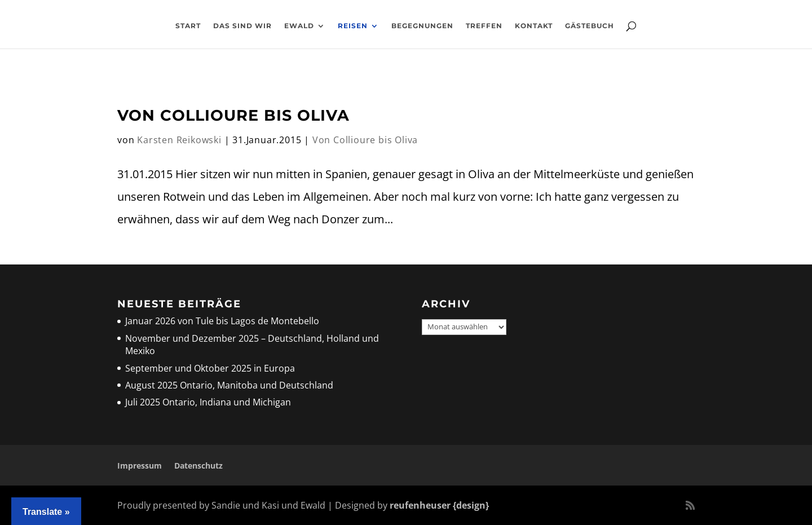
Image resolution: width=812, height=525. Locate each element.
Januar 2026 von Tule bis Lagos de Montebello (222, 321)
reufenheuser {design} (439, 505)
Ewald (299, 26)
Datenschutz (198, 466)
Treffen (484, 26)
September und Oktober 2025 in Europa (210, 368)
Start (188, 26)
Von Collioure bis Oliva (233, 115)
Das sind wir (242, 26)
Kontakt (534, 26)
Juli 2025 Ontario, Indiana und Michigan (208, 402)
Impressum (140, 466)
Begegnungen (422, 26)
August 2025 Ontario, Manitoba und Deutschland (229, 385)
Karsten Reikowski (179, 140)
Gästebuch (590, 26)
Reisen (353, 26)
